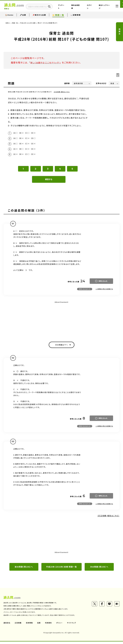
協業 (39, 625)
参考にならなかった (85, 291)
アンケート (70, 8)
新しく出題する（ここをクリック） (47, 62)
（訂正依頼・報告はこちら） (62, 92)
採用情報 (30, 625)
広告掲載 (18, 625)
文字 (101, 83)
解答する (49, 181)
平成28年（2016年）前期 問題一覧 (61, 569)
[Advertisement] (62, 321)
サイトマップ (72, 625)
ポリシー (60, 625)
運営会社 (7, 625)
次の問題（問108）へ (99, 569)
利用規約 (49, 625)
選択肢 (67, 83)
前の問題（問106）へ (24, 569)
